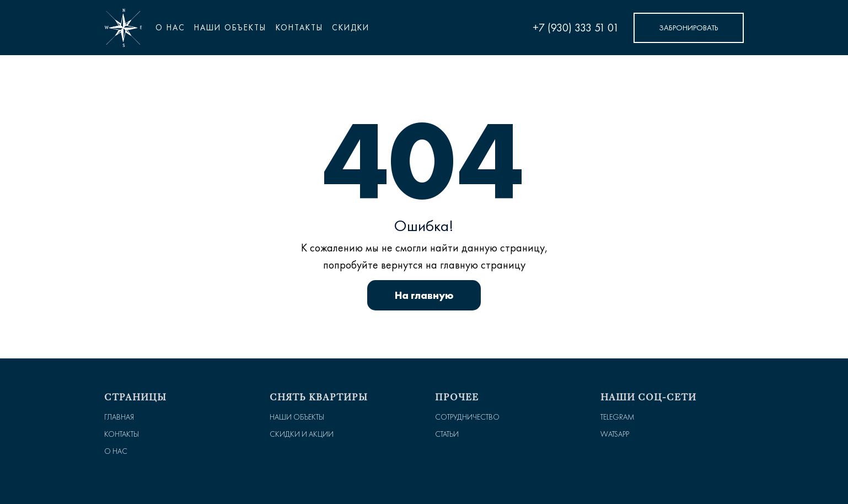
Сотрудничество (467, 417)
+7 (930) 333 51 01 (576, 28)
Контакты (122, 434)
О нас (170, 28)
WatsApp (615, 434)
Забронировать (689, 28)
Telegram (618, 417)
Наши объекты (297, 417)
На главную (424, 295)
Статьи (447, 434)
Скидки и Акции (302, 434)
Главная (119, 417)
